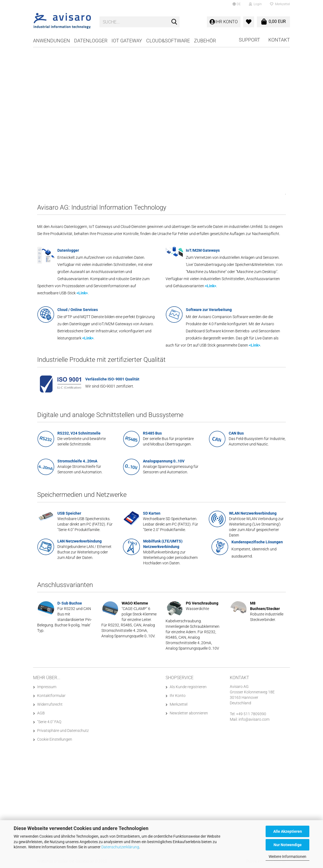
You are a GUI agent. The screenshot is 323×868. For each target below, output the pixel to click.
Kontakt (279, 40)
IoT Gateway (127, 41)
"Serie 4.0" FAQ (49, 722)
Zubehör (205, 41)
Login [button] (255, 4)
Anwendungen (52, 41)
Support (249, 40)
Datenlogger (91, 41)
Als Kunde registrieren (188, 687)
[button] (237, 4)
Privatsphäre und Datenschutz (63, 731)
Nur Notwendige (288, 845)
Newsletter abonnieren (189, 713)
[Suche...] (174, 22)
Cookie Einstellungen (55, 739)
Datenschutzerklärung (120, 847)
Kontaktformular (51, 696)
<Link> (82, 293)
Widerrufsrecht (50, 704)
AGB (41, 713)
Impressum (47, 687)
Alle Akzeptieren (288, 831)
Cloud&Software (168, 41)
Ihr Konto (178, 696)
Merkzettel (280, 4)
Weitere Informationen (287, 857)
